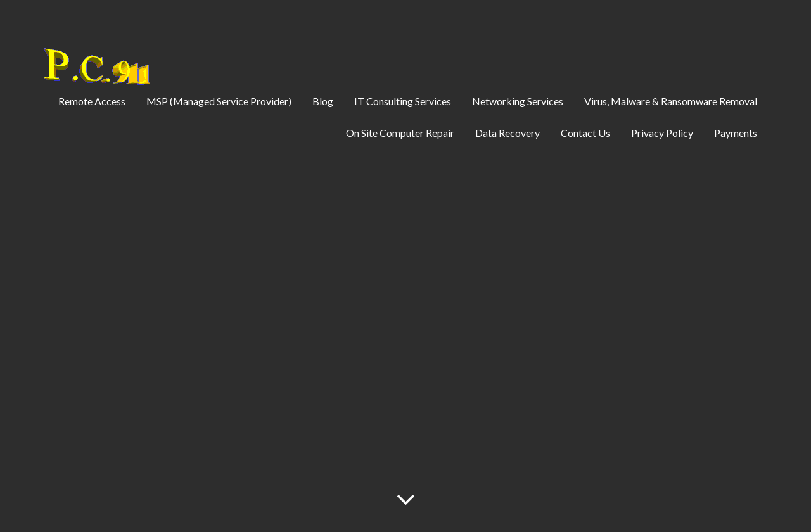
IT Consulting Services (403, 101)
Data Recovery (508, 133)
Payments (736, 133)
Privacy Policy (662, 133)
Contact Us (585, 133)
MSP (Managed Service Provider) (219, 101)
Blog (323, 101)
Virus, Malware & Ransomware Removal (671, 101)
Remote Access (92, 101)
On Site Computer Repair (400, 133)
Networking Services (518, 101)
